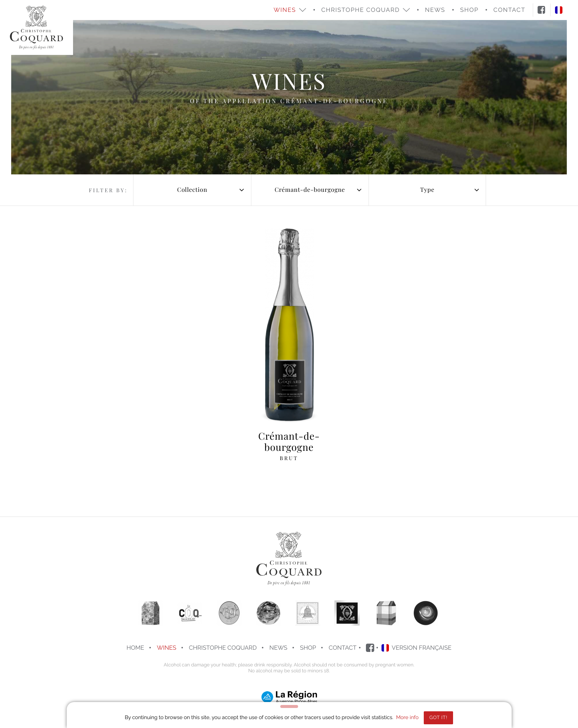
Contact (343, 648)
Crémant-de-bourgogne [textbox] (310, 190)
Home (135, 648)
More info (407, 718)
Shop (308, 648)
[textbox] (192, 190)
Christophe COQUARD (223, 648)
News (435, 10)
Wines (166, 648)
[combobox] (192, 190)
